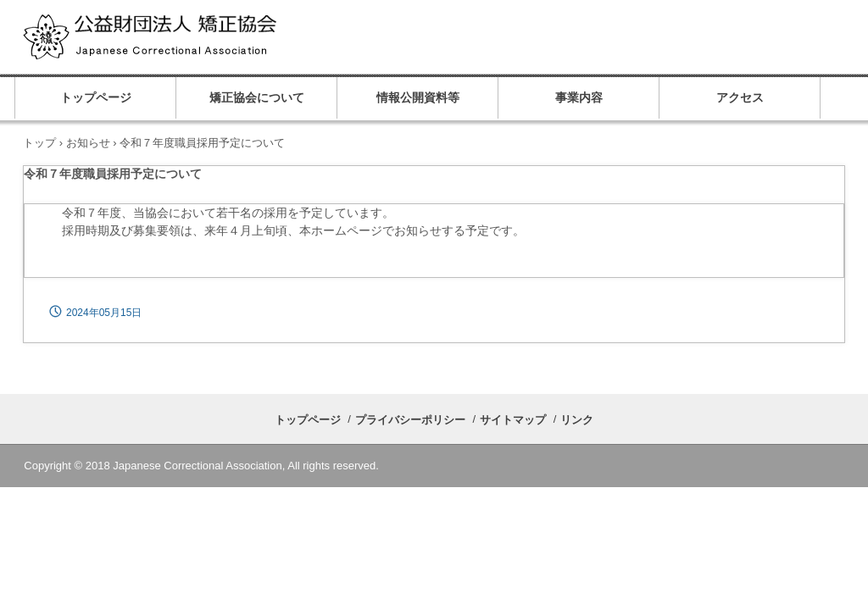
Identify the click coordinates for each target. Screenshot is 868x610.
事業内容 (579, 98)
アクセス (740, 98)
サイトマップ (513, 420)
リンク (577, 420)
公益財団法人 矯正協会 (197, 38)
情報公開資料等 (418, 98)
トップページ (96, 98)
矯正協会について (257, 98)
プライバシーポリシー (410, 420)
